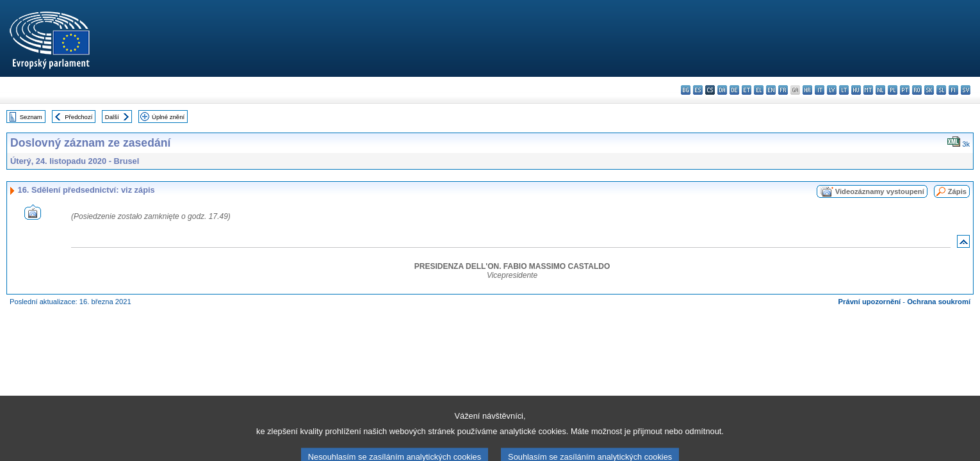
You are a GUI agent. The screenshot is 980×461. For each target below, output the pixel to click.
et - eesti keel (747, 90)
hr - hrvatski (807, 90)
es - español (698, 90)
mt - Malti (868, 90)
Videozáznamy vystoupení (880, 191)
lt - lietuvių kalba (844, 90)
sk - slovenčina (929, 90)
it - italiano (820, 90)
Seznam (31, 117)
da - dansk (722, 90)
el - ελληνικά (759, 90)
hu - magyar (856, 90)
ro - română (917, 90)
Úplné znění (168, 117)
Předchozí (78, 117)
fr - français (783, 90)
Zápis (957, 191)
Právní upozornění (870, 302)
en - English (771, 90)
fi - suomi (953, 90)
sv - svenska (966, 90)
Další (112, 117)
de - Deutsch (734, 90)
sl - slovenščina (941, 90)
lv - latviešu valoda (832, 90)
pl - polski (893, 90)
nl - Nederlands (880, 90)
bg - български (686, 90)
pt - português (905, 90)
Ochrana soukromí (939, 302)
